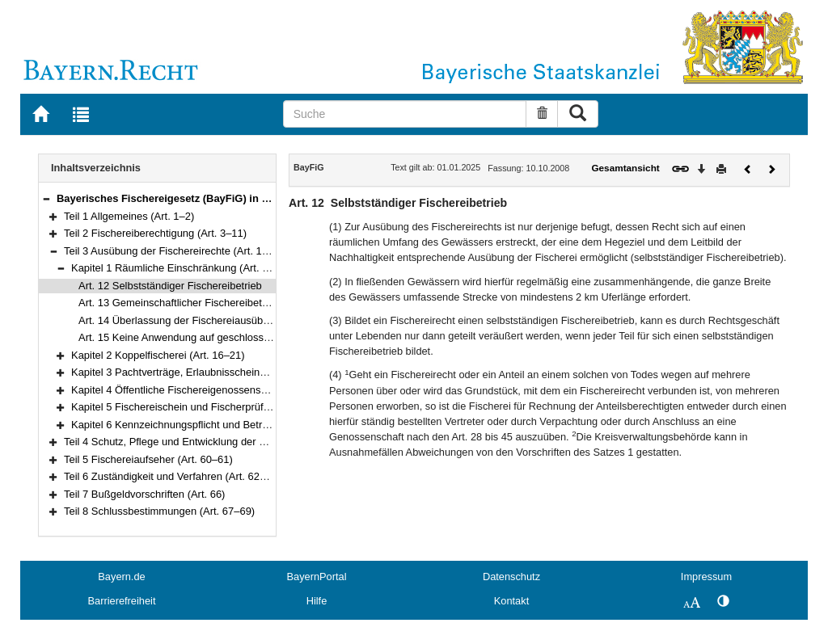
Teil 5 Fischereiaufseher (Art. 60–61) (148, 459)
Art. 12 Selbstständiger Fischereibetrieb (170, 286)
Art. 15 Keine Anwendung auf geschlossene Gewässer (205, 337)
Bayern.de (121, 577)
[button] (46, 198)
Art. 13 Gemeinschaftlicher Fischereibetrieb (179, 303)
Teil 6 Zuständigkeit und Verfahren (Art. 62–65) (172, 476)
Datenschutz (511, 577)
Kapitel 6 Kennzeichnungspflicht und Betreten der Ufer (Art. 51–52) (226, 425)
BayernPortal (317, 577)
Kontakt (511, 601)
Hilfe (317, 601)
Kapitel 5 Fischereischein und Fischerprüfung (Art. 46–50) (205, 407)
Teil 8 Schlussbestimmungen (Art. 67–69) (159, 511)
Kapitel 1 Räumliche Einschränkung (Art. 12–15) (183, 268)
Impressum (706, 577)
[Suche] (405, 114)
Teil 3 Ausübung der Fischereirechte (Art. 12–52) (176, 251)
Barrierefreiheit (122, 601)
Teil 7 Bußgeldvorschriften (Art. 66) (144, 494)
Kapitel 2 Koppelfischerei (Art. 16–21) (158, 355)
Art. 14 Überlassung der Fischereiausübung (180, 320)
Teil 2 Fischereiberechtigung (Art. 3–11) (155, 233)
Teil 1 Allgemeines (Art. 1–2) (129, 216)
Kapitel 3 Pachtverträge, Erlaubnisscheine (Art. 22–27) (198, 372)
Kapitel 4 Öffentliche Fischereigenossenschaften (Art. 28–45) (212, 390)
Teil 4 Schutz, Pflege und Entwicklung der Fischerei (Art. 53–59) (212, 442)
